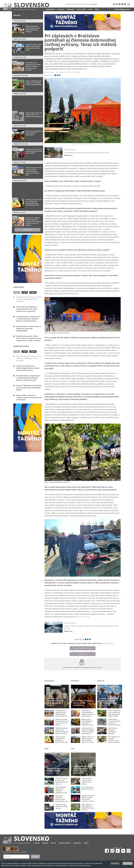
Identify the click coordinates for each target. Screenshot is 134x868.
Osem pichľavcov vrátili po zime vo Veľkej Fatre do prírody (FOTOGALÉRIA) (29, 329)
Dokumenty (77, 843)
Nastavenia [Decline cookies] (115, 863)
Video (90, 9)
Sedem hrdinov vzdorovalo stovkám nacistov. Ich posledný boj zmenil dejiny (29, 397)
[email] (60, 75)
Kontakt (37, 843)
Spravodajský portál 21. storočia (25, 9)
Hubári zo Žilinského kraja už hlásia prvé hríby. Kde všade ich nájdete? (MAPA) (29, 388)
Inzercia (54, 843)
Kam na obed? (81, 9)
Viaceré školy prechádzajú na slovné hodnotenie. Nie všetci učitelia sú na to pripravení (27, 309)
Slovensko (32, 5)
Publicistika (70, 9)
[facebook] (55, 75)
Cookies (86, 843)
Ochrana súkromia (65, 843)
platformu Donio (84, 617)
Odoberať (35, 857)
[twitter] (58, 75)
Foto (73, 749)
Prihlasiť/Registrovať (122, 9)
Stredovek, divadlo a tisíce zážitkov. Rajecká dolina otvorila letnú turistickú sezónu (28, 368)
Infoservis (61, 9)
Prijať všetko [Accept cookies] (128, 863)
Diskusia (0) (83, 654)
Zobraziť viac (27, 230)
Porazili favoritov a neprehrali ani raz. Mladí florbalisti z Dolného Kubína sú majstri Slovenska (28, 319)
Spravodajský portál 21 (22, 843)
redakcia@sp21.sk (108, 643)
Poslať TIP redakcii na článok (83, 648)
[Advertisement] (27, 102)
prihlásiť (99, 667)
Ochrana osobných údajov (82, 866)
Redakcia (45, 843)
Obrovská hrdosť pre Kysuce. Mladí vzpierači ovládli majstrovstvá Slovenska (29, 299)
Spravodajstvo (50, 9)
